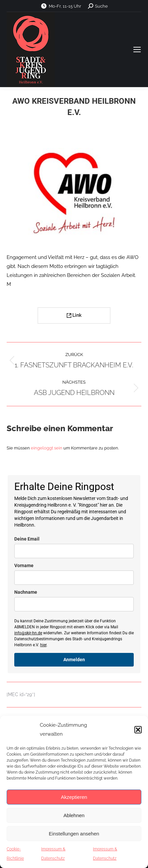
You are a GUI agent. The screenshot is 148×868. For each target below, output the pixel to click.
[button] (138, 730)
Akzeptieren (74, 797)
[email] (74, 551)
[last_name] (74, 604)
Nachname (26, 592)
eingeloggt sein (47, 448)
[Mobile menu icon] (137, 50)
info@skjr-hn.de (28, 633)
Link (74, 315)
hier (43, 645)
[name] (74, 578)
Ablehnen (74, 815)
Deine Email (27, 539)
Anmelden (74, 660)
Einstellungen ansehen (74, 834)
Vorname (24, 565)
